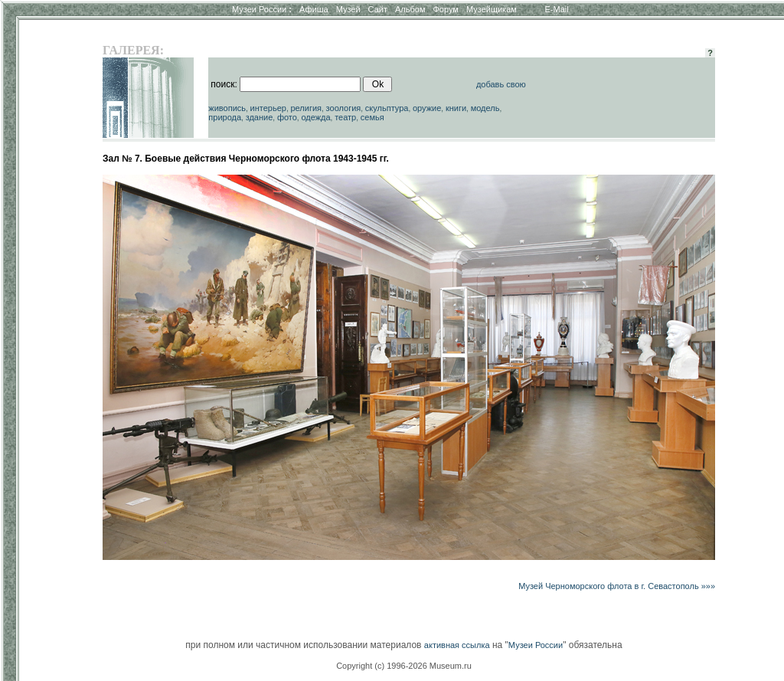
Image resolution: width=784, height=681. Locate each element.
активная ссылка (457, 645)
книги (456, 108)
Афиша (314, 9)
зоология (344, 108)
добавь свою (501, 84)
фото (287, 117)
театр (345, 117)
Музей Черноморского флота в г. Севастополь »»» (617, 586)
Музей (348, 9)
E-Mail (557, 9)
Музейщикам (492, 9)
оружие (427, 108)
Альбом (410, 9)
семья (372, 117)
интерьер (268, 108)
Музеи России (262, 9)
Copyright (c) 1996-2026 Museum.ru (404, 666)
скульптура (387, 108)
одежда (315, 117)
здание (260, 117)
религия (306, 108)
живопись (227, 108)
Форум (445, 9)
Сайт (378, 9)
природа (225, 117)
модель (485, 108)
